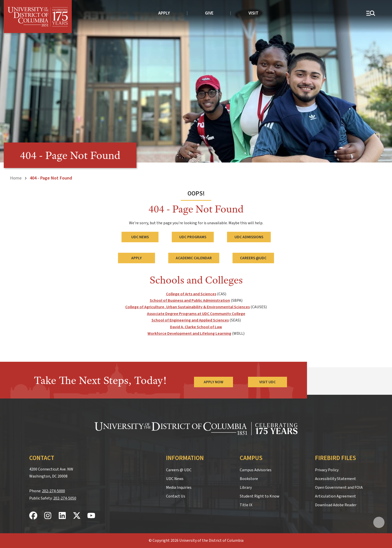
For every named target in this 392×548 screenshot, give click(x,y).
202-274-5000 (53, 491)
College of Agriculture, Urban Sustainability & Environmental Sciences (187, 307)
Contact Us (176, 496)
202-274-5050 (65, 498)
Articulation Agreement (335, 496)
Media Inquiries (179, 487)
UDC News (140, 237)
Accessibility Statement (335, 479)
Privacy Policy (327, 470)
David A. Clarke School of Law (196, 327)
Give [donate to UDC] (209, 13)
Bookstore (249, 479)
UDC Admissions (249, 237)
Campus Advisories (256, 470)
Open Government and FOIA (339, 487)
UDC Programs (193, 237)
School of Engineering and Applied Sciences (190, 320)
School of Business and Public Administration (190, 300)
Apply (164, 13)
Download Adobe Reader (336, 505)
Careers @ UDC (179, 470)
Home (16, 178)
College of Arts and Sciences (191, 294)
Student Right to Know (259, 496)
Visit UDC (267, 382)
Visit (253, 13)
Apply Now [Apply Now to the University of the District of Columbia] (213, 382)
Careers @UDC (253, 258)
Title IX (246, 505)
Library (246, 487)
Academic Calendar (194, 258)
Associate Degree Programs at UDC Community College (196, 314)
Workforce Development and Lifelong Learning (189, 333)
